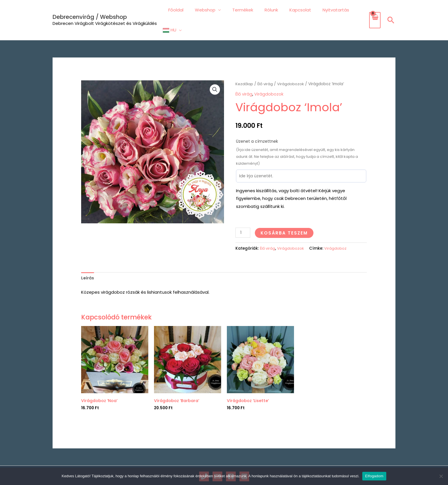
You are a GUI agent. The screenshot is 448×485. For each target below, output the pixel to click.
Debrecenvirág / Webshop (90, 8)
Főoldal (180, 11)
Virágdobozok (292, 66)
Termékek (242, 11)
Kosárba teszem (285, 215)
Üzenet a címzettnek (257, 123)
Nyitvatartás (326, 11)
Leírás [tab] (88, 260)
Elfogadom (374, 476)
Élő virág (266, 66)
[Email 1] (217, 459)
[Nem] (441, 476)
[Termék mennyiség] (243, 214)
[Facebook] (231, 459)
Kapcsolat (293, 11)
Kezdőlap (244, 66)
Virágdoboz (337, 230)
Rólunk (267, 11)
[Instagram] (244, 459)
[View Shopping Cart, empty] (375, 11)
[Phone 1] (204, 459)
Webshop (207, 11)
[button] (391, 11)
